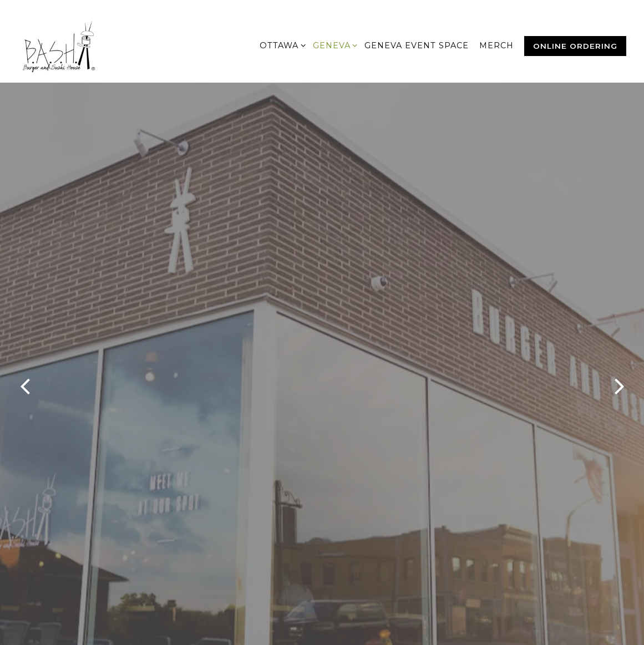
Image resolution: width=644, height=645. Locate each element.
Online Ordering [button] (575, 46)
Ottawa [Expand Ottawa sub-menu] (281, 45)
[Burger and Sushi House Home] (73, 45)
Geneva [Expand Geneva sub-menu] (333, 45)
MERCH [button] (496, 45)
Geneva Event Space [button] (417, 45)
